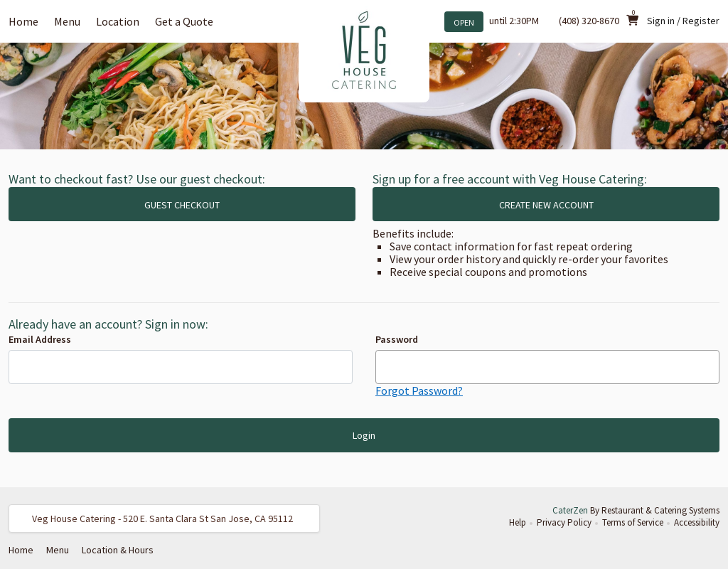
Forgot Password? (419, 390)
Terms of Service (633, 522)
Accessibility (697, 522)
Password (397, 339)
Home (23, 21)
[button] (164, 519)
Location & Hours (118, 550)
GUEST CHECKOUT (182, 205)
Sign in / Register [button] (683, 21)
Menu (67, 21)
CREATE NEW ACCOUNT (546, 205)
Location (118, 21)
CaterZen (570, 510)
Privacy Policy (564, 522)
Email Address (40, 339)
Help (518, 522)
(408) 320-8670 (589, 21)
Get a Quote (184, 21)
